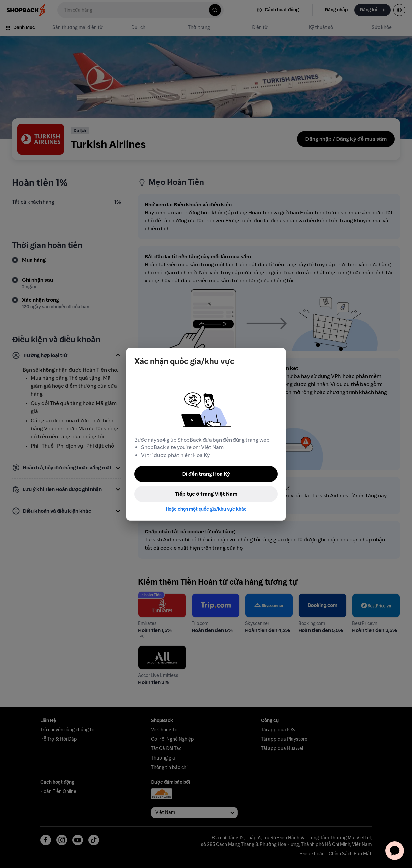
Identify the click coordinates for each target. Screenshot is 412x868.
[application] (395, 851)
